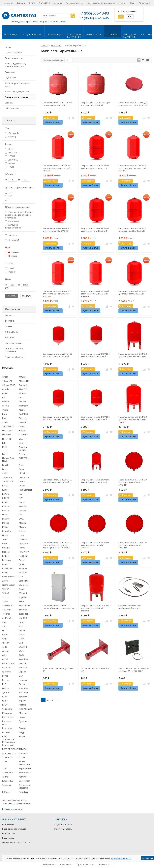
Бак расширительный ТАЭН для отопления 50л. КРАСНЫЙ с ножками (95, 608)
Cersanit (23, 422)
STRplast (23, 593)
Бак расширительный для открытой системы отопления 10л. (59, 607)
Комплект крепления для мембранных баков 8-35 (130, 607)
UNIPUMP (7, 618)
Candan (6, 422)
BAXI (4, 418)
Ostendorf (24, 539)
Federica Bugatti (23, 448)
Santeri (5, 581)
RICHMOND (8, 568)
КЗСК (5, 705)
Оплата (32, 3)
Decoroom (7, 431)
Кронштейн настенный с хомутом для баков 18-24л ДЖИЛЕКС (134, 670)
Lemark (22, 510)
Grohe (22, 482)
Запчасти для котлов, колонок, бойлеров (15, 65)
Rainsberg (7, 560)
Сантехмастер (9, 753)
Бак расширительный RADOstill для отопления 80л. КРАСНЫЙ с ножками (95, 294)
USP (4, 626)
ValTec (22, 634)
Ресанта (6, 732)
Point (5, 544)
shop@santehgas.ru (63, 829)
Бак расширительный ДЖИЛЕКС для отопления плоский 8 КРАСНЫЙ (133, 545)
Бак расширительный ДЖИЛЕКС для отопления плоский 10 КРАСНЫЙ (133, 482)
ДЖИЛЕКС (12, 160)
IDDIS (5, 490)
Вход (132, 3)
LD (20, 515)
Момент (23, 713)
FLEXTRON (24, 458)
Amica (5, 377)
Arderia (5, 402)
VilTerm (6, 643)
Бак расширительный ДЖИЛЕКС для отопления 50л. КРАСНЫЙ (95, 481)
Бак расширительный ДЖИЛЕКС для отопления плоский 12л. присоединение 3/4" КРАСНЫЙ (57, 545)
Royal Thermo (9, 577)
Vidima (22, 639)
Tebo (21, 601)
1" (8, 200)
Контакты (58, 3)
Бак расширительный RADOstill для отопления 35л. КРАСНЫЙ (132, 230)
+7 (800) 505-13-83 (94, 13)
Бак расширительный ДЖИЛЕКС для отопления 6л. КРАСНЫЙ (95, 355)
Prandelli (6, 552)
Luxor (5, 515)
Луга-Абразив (25, 709)
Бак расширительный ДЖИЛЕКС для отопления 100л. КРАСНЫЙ (133, 355)
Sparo (22, 589)
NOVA (5, 535)
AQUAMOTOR (9, 385)
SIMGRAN (23, 585)
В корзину (50, 118)
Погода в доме (7, 723)
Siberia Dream (9, 585)
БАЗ (21, 676)
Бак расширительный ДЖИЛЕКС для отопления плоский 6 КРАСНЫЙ (95, 545)
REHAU (22, 564)
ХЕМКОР (23, 777)
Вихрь (22, 684)
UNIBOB (23, 618)
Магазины (8, 3)
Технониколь (25, 773)
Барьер (22, 672)
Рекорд (22, 728)
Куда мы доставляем (12, 809)
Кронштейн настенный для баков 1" (58, 670)
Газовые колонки (13, 53)
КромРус (23, 696)
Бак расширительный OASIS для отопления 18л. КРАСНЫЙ (95, 104)
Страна (9, 263)
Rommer (23, 568)
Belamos (23, 418)
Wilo (4, 655)
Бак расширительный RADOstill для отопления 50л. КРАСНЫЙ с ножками (57, 294)
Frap (21, 465)
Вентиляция (11, 34)
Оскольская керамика (25, 786)
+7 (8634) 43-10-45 (94, 18)
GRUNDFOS (8, 482)
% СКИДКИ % (44, 3)
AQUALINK (24, 381)
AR (3, 397)
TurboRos (23, 614)
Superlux (23, 597)
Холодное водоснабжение (13, 226)
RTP (21, 577)
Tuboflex (6, 614)
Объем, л (10, 174)
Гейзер (5, 688)
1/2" (9, 192)
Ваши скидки (8, 838)
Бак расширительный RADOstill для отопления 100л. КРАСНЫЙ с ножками (57, 168)
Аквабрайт (24, 659)
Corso (22, 426)
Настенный (12, 240)
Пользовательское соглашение (100, 3)
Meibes (5, 523)
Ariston (5, 406)
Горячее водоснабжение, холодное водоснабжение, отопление (19, 215)
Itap (21, 494)
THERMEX (7, 610)
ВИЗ (4, 684)
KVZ (21, 498)
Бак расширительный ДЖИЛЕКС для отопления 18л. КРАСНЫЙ (95, 418)
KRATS (5, 502)
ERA (21, 439)
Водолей (23, 680)
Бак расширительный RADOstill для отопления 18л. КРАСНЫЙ (57, 230)
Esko (21, 443)
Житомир (23, 692)
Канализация (93, 34)
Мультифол (8, 717)
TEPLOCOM (24, 606)
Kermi (22, 502)
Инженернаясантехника (74, 36)
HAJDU (5, 486)
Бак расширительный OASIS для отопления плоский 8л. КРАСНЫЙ (133, 104)
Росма (22, 736)
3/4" (9, 196)
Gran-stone (24, 477)
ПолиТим (23, 792)
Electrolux (23, 435)
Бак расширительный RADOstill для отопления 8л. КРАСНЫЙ (132, 292)
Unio (4, 622)
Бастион (6, 680)
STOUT (10, 156)
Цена (8, 279)
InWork (5, 494)
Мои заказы (8, 824)
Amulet (22, 377)
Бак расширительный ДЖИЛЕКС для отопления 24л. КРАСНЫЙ (57, 481)
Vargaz (5, 639)
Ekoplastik (7, 435)
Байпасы (9, 103)
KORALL (6, 792)
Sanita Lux (24, 581)
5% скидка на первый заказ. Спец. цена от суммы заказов (40, 22)
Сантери (23, 749)
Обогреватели (12, 108)
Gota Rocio (7, 477)
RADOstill (11, 153)
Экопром (6, 785)
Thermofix (24, 610)
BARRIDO (23, 414)
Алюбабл (7, 668)
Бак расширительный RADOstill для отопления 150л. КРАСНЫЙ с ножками (133, 168)
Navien (22, 531)
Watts (22, 651)
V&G (21, 626)
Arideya (22, 402)
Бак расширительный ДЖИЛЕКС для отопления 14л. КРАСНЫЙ (57, 418)
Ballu (4, 414)
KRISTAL (6, 510)
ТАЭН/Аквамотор (24, 763)
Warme (5, 651)
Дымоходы (10, 72)
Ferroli (5, 454)
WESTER (23, 647)
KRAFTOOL (7, 506)
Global (22, 473)
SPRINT (6, 593)
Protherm (23, 544)
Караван (23, 701)
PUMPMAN (24, 552)
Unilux (22, 622)
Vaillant (22, 630)
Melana (22, 523)
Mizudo (22, 527)
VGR (21, 643)
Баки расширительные (17, 97)
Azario (22, 410)
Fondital (6, 465)
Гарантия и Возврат (15, 357)
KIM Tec (23, 506)
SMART (6, 589)
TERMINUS (7, 606)
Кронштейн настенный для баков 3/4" (96, 670)
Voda (4, 647)
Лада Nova (7, 709)
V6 (3, 630)
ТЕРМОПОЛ (8, 773)
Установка (11, 235)
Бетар (5, 676)
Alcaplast (23, 393)
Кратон (6, 701)
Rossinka (23, 572)
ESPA (5, 447)
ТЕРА (5, 768)
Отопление (112, 34)
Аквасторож (8, 663)
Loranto (6, 519)
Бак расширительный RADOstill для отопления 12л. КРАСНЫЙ (95, 167)
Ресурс (22, 732)
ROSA (5, 572)
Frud (4, 469)
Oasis (9, 149)
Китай (10, 268)
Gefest (5, 473)
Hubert (22, 486)
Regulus (23, 560)
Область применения (17, 207)
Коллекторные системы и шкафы (17, 85)
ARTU (22, 397)
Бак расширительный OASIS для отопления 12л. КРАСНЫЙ (57, 104)
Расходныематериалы (130, 36)
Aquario (6, 393)
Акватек (23, 663)
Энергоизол (25, 781)
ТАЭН (9, 167)
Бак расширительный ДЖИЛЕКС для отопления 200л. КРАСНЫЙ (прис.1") (133, 419)
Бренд (9, 144)
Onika (5, 539)
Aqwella (6, 389)
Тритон (6, 777)
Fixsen (22, 454)
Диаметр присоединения (19, 188)
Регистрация (144, 3)
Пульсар (23, 721)
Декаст (6, 692)
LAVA (21, 519)
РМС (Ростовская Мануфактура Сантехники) (9, 741)
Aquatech (23, 385)
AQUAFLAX (7, 381)
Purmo (22, 548)
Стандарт (24, 753)
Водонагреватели (14, 58)
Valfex (5, 634)
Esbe (4, 443)
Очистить (27, 296)
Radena (6, 556)
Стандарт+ (7, 757)
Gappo (22, 469)
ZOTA (22, 655)
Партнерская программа (14, 829)
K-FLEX (5, 498)
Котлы (8, 47)
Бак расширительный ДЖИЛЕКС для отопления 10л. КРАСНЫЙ (57, 355)
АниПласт (24, 668)
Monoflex (7, 531)
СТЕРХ (22, 757)
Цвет (8, 247)
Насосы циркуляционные (17, 92)
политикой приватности (121, 859)
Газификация (55, 34)
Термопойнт (25, 768)
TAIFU (5, 601)
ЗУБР (5, 696)
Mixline (5, 527)
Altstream (23, 406)
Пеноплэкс (7, 728)
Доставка (21, 3)
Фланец (10, 137)
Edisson (22, 431)
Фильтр (11, 120)
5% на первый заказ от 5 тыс (16, 843)
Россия (10, 272)
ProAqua (6, 548)
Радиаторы (10, 78)
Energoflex (7, 439)
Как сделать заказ (74, 3)
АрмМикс (7, 672)
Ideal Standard (26, 490)
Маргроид (7, 713)
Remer (5, 564)
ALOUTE (23, 389)
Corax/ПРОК (8, 426)
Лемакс (10, 163)
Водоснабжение (33, 34)
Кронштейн (12, 133)
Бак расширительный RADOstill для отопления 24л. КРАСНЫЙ (95, 230)
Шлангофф (7, 781)
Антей (5, 659)
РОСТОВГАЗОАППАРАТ (14, 749)
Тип (7, 128)
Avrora (5, 410)
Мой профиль (9, 833)
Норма (22, 717)
